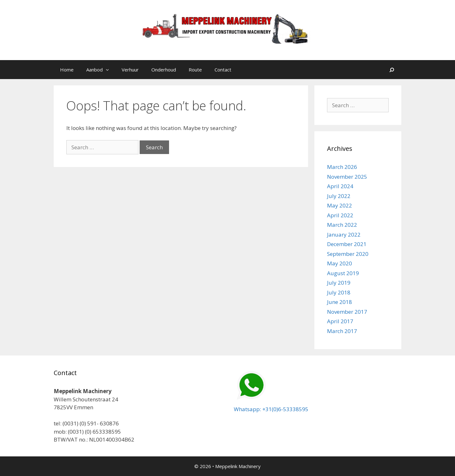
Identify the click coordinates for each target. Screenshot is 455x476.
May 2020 (340, 263)
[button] (109, 70)
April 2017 (340, 321)
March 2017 (342, 331)
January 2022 (344, 235)
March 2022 (342, 225)
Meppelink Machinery (238, 466)
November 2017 (347, 312)
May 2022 (340, 205)
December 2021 (347, 244)
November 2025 (347, 177)
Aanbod (101, 70)
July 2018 (339, 292)
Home (67, 70)
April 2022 (340, 215)
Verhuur (130, 70)
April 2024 (340, 186)
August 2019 (343, 273)
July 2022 (339, 196)
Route (195, 70)
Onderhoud (164, 70)
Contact (223, 70)
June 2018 (340, 302)
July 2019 (339, 283)
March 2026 (342, 167)
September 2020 (348, 254)
